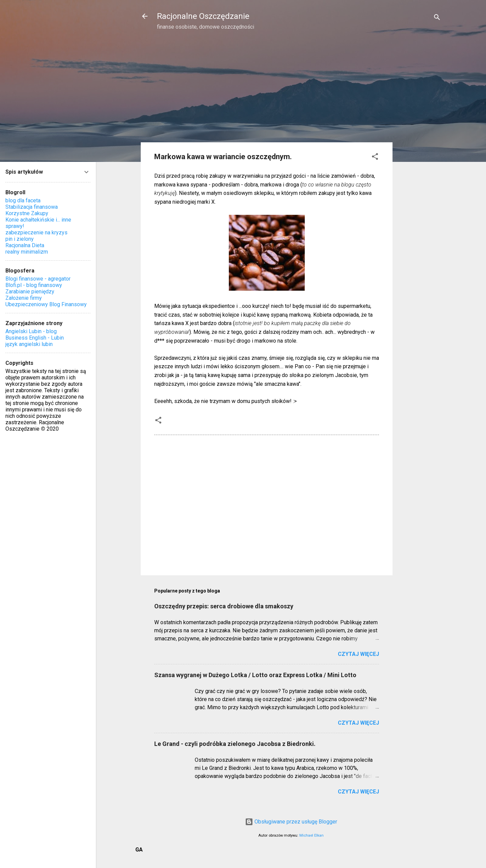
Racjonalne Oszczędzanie (203, 16)
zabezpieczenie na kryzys (36, 233)
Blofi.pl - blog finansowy (34, 285)
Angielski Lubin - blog (31, 331)
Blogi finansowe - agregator (38, 279)
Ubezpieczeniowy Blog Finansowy (46, 304)
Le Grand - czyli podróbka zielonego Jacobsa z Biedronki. (235, 744)
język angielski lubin (29, 344)
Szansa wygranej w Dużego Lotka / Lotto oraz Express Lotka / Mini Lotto (255, 675)
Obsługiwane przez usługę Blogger (291, 822)
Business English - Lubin (35, 338)
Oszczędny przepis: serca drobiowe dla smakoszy (224, 606)
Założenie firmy (24, 298)
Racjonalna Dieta (25, 245)
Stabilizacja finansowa (32, 207)
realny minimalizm (27, 252)
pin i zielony (20, 239)
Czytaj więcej (358, 654)
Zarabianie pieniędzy (30, 292)
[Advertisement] (420, 144)
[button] (375, 158)
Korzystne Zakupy (27, 213)
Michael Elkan (312, 835)
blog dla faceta (23, 200)
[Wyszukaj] (437, 18)
